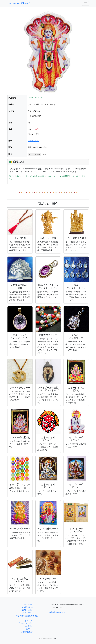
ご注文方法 (27, 604)
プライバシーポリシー (27, 623)
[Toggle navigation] (85, 3)
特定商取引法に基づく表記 (27, 616)
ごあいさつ (27, 620)
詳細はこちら (33, 141)
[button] (13, 53)
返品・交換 (27, 613)
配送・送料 (27, 610)
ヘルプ (27, 629)
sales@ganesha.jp (57, 612)
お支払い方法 (27, 607)
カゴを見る (27, 626)
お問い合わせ (27, 632)
